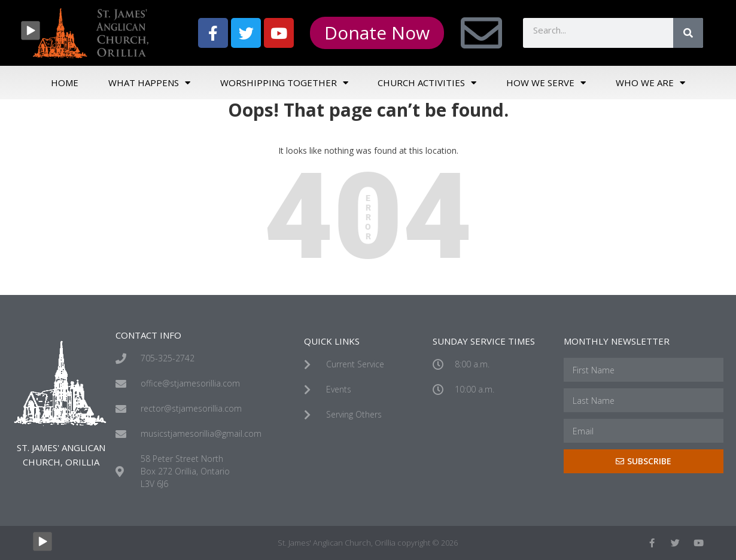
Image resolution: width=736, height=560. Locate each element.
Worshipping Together (284, 83)
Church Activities (427, 83)
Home (65, 83)
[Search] (688, 33)
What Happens (149, 83)
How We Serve (546, 83)
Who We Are (650, 83)
